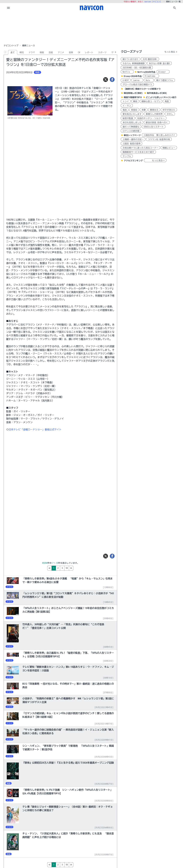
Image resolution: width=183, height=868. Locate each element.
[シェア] (112, 80)
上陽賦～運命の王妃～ (133, 139)
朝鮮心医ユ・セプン (151, 101)
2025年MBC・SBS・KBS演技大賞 (137, 68)
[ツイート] (106, 80)
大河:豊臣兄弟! (150, 59)
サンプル (127, 156)
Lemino (137, 80)
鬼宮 (125, 110)
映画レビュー (169, 148)
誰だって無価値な (131, 127)
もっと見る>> (155, 160)
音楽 (71, 52)
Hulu (149, 80)
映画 (42, 52)
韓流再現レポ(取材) (133, 93)
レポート (89, 52)
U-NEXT (126, 80)
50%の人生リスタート (154, 127)
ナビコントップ (11, 46)
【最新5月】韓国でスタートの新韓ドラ (142, 89)
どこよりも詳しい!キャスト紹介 (161, 97)
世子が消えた (169, 110)
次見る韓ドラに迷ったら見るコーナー (140, 148)
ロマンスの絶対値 (131, 131)
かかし (170, 114)
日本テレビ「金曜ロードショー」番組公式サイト (35, 429)
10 (79, 568)
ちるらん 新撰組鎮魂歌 (134, 63)
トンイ (126, 101)
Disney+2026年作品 (133, 76)
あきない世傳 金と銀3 (159, 63)
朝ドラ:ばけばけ (130, 59)
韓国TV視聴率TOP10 (133, 97)
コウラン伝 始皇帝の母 (159, 139)
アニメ (61, 52)
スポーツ (102, 52)
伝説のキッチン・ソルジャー (151, 118)
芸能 (51, 52)
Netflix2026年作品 (146, 72)
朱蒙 (144, 110)
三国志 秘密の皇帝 (131, 144)
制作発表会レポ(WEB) (157, 93)
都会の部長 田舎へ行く (157, 123)
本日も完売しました (132, 123)
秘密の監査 (128, 118)
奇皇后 (134, 110)
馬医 (167, 101)
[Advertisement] (92, 28)
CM (79, 52)
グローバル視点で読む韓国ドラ (137, 85)
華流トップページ (132, 135)
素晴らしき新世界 (154, 114)
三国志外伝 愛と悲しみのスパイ (159, 135)
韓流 (22, 52)
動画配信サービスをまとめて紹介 (138, 152)
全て (13, 52)
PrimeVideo (151, 76)
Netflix (127, 72)
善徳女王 (154, 110)
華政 (135, 101)
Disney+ (163, 72)
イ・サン (127, 106)
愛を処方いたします (132, 114)
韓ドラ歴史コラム (165, 80)
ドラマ (32, 52)
